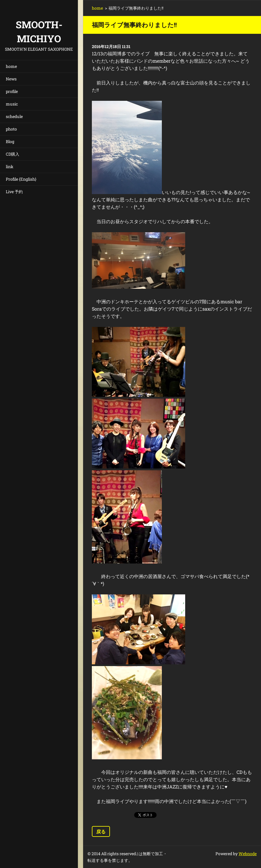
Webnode (248, 854)
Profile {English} (21, 179)
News (11, 79)
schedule (14, 116)
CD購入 (13, 154)
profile (12, 91)
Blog (10, 141)
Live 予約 (14, 192)
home (11, 66)
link (10, 167)
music (12, 104)
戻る (101, 831)
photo (11, 129)
